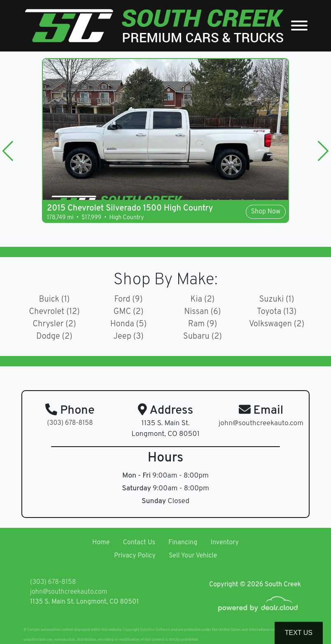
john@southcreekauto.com (69, 592)
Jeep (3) (128, 337)
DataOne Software (155, 630)
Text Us (299, 633)
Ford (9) (129, 300)
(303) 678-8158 (70, 423)
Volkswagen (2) (277, 324)
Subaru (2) (203, 337)
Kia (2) (203, 300)
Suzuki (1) (276, 300)
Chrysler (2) (54, 324)
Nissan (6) (202, 312)
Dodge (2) (54, 337)
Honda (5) (129, 324)
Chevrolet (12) (54, 312)
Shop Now (266, 212)
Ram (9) (203, 324)
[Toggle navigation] (299, 26)
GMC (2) (129, 312)
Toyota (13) (277, 312)
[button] (8, 151)
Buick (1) (55, 300)
